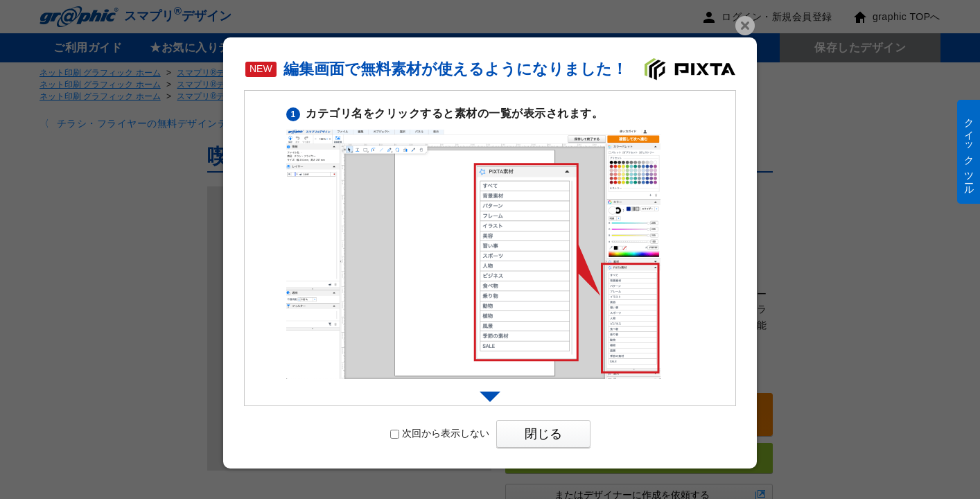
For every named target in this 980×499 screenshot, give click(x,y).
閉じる (543, 434)
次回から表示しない (440, 433)
